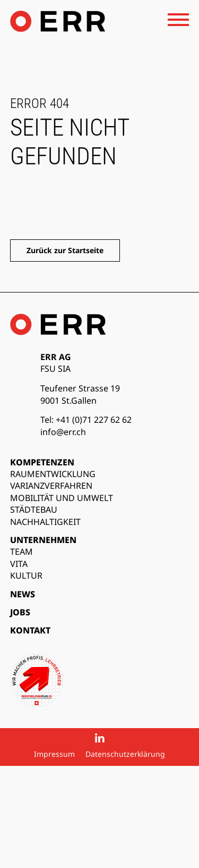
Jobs (20, 612)
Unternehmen (43, 540)
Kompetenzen (42, 462)
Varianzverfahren (51, 486)
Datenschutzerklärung (125, 754)
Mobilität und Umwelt (62, 498)
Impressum (54, 754)
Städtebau (34, 510)
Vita (19, 564)
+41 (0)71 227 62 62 (94, 420)
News (23, 594)
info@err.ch (63, 432)
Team (21, 552)
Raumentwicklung (53, 474)
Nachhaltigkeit (45, 522)
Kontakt (30, 630)
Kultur (26, 575)
